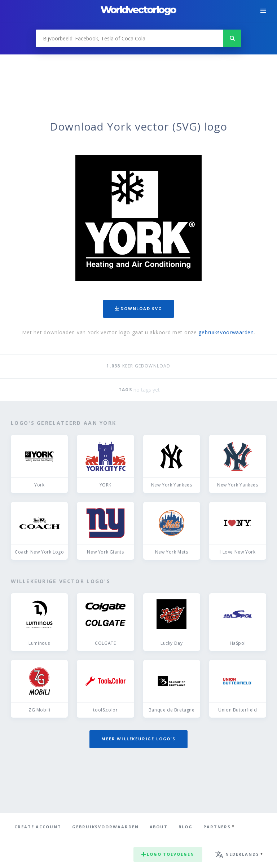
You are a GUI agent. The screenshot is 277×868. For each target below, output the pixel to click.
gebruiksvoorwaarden (226, 332)
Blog (186, 827)
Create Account (38, 827)
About (159, 827)
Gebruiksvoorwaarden (105, 827)
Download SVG (138, 309)
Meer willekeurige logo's (138, 739)
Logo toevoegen (168, 854)
